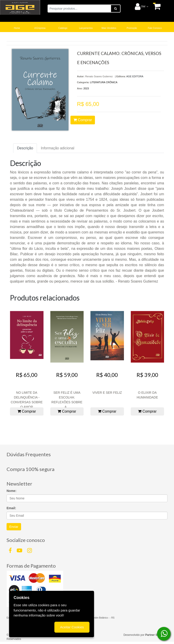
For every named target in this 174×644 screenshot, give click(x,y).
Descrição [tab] (25, 148)
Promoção (132, 28)
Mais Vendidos (109, 28)
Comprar (83, 120)
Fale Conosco (155, 28)
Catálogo (63, 28)
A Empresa (40, 28)
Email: (11, 508)
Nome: (12, 491)
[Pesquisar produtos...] (79, 9)
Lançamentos (86, 28)
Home (17, 28)
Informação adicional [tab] (58, 148)
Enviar (14, 527)
